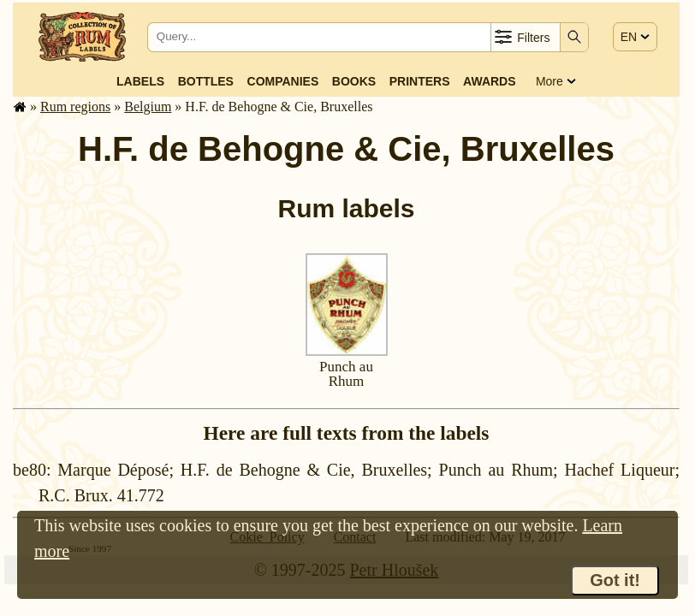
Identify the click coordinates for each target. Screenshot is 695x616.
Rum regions (75, 107)
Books (354, 81)
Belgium (148, 107)
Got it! (615, 580)
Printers (420, 81)
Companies (283, 81)
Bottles (206, 81)
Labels (140, 81)
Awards (489, 81)
